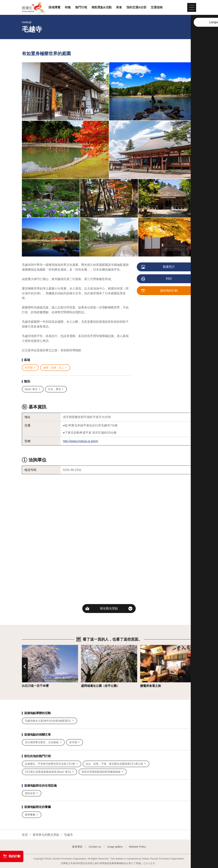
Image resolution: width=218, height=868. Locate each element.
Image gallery (115, 847)
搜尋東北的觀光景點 (46, 835)
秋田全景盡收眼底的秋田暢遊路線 (103, 772)
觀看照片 (158, 267)
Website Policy (137, 847)
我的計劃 (12, 856)
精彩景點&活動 (102, 7)
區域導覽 (54, 7)
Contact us (95, 847)
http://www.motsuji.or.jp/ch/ (81, 441)
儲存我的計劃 (160, 291)
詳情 (25, 647)
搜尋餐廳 (32, 815)
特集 (68, 7)
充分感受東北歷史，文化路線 (43, 742)
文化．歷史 (56, 389)
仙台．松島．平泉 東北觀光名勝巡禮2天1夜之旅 (116, 764)
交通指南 (157, 7)
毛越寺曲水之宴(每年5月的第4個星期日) (49, 721)
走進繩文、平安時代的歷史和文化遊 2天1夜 (52, 764)
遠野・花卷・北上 (55, 368)
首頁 (25, 835)
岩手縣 (30, 368)
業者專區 (77, 847)
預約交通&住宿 (136, 7)
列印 (157, 279)
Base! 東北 (33, 389)
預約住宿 (32, 793)
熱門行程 (81, 7)
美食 (119, 7)
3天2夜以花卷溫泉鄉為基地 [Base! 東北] (49, 772)
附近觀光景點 (109, 608)
